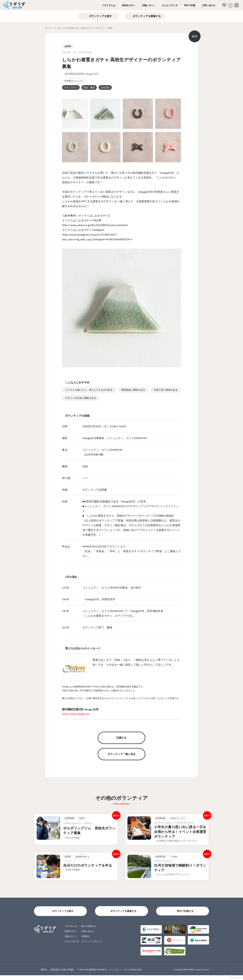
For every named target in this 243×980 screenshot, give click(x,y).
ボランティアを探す (101, 16)
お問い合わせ (209, 5)
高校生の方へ (129, 5)
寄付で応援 (190, 5)
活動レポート (149, 5)
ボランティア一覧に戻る (122, 754)
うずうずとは (109, 5)
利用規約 (85, 941)
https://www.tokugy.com (76, 714)
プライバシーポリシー (92, 946)
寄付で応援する (185, 916)
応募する (121, 738)
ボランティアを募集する (147, 16)
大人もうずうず (170, 5)
